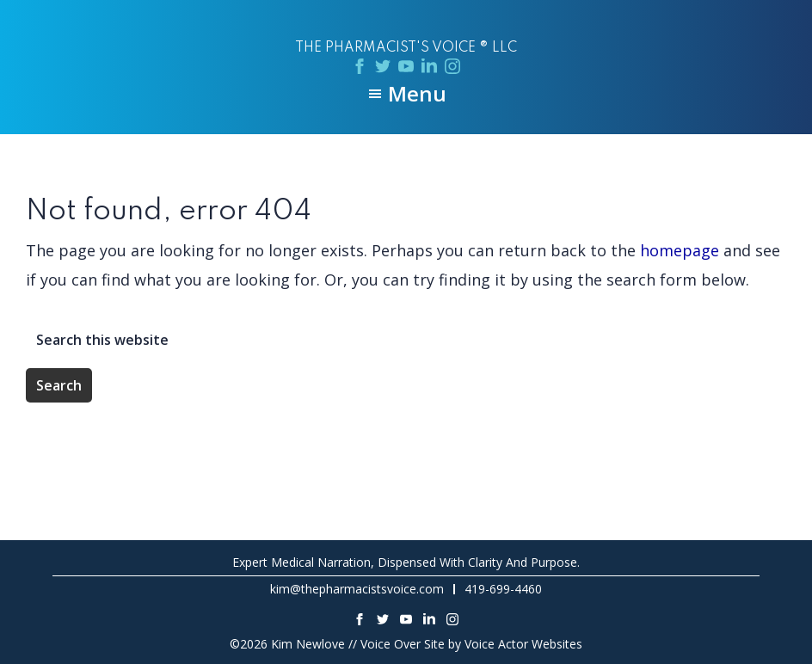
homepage (680, 250)
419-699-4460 (503, 589)
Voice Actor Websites (523, 644)
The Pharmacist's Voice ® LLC (406, 48)
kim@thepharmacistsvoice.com (357, 589)
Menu (417, 94)
